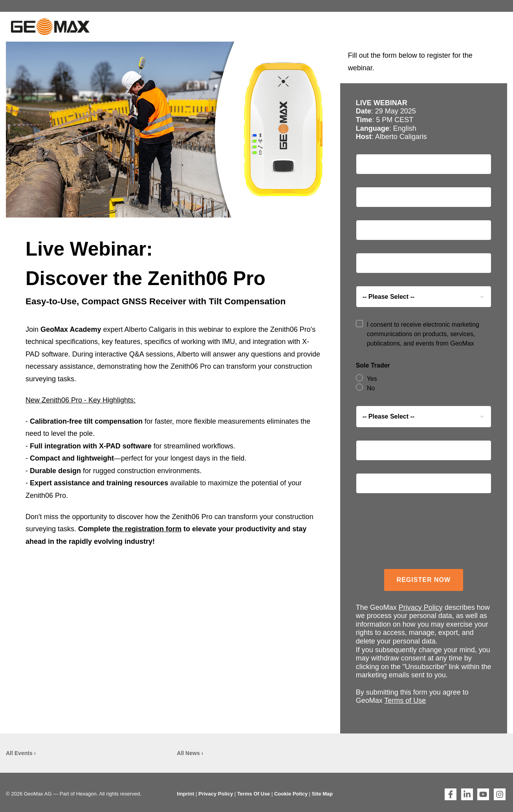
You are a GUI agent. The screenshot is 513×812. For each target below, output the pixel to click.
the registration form (147, 529)
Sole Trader (373, 365)
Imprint (185, 794)
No (371, 388)
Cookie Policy (291, 794)
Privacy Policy (421, 607)
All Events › (21, 753)
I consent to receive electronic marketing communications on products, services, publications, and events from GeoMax (423, 334)
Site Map (322, 794)
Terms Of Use (254, 794)
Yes (372, 379)
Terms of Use (405, 700)
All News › (190, 753)
